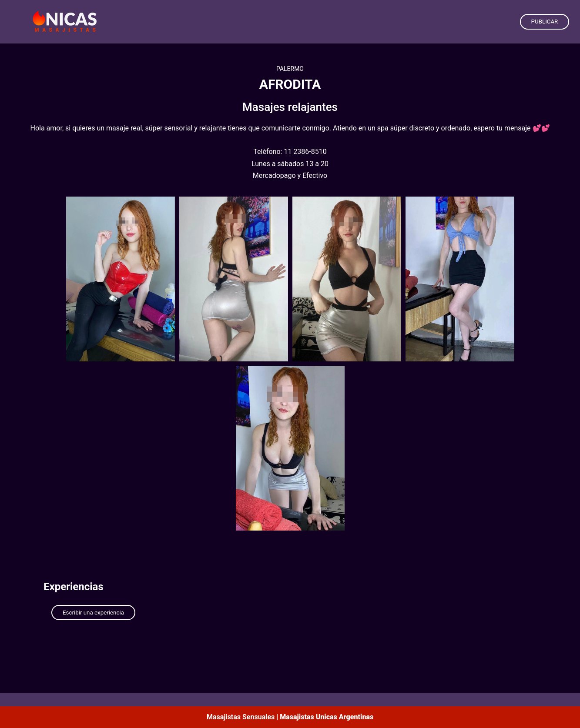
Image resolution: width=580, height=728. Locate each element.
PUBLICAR (545, 22)
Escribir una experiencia (93, 613)
